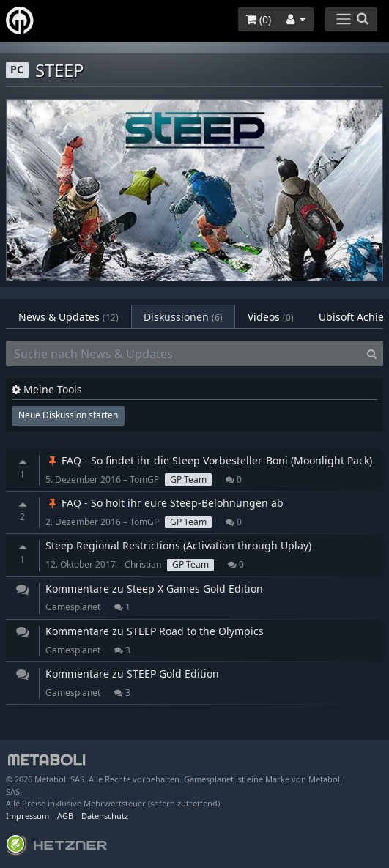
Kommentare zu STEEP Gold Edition (132, 674)
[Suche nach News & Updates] (184, 354)
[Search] (372, 354)
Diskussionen (183, 317)
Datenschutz (105, 816)
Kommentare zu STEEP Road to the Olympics (155, 631)
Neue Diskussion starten (68, 415)
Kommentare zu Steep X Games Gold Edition (154, 589)
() (258, 19)
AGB (65, 816)
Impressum (27, 816)
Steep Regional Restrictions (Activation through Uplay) (178, 545)
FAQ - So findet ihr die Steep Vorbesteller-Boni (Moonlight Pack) (209, 460)
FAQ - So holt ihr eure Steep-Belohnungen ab (164, 503)
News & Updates (68, 317)
